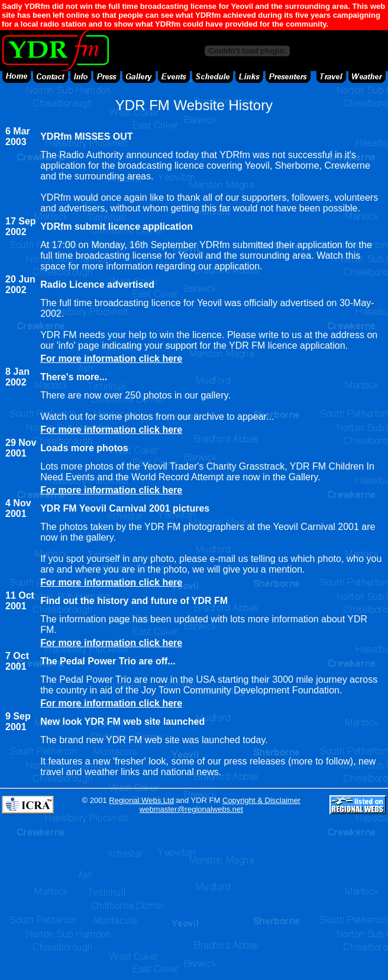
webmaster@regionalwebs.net (191, 809)
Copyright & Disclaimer (261, 800)
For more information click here (111, 359)
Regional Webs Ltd (141, 800)
